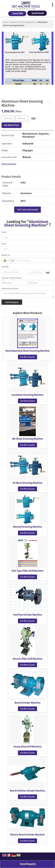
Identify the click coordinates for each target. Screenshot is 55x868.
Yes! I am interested (28, 210)
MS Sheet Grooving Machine (27, 439)
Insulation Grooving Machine (28, 395)
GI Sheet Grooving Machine (27, 483)
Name (4, 232)
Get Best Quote (28, 357)
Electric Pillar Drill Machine (27, 659)
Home (6, 22)
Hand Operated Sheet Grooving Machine (27, 351)
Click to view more (9, 164)
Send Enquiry (28, 864)
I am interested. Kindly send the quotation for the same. (27, 294)
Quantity (5, 267)
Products (14, 22)
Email (4, 244)
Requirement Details (10, 289)
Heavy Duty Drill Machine (28, 747)
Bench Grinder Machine (28, 703)
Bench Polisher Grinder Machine (27, 791)
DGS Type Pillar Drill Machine (27, 571)
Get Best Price (12, 125)
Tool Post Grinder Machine (27, 615)
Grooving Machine (28, 22)
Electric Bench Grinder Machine (27, 835)
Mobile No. (6, 255)
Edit (34, 118)
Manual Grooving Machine (27, 527)
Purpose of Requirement (12, 278)
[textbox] (22, 118)
